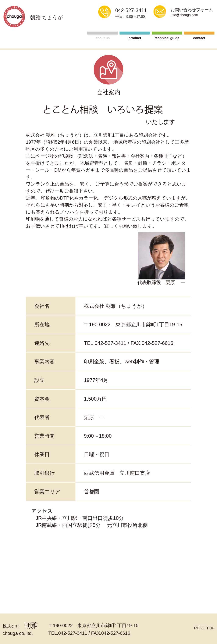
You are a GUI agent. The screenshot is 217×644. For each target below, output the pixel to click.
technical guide (167, 38)
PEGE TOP (203, 628)
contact (199, 38)
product (135, 38)
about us (103, 38)
